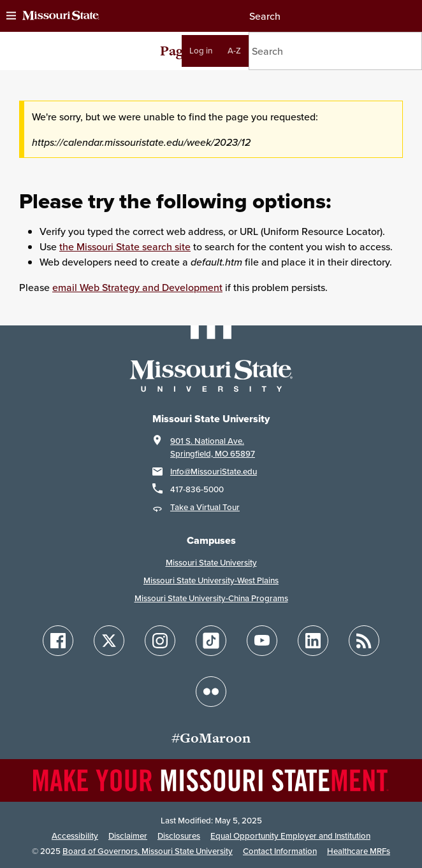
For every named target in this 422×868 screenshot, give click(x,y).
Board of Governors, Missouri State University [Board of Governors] (148, 851)
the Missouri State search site (125, 246)
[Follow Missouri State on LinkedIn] (313, 641)
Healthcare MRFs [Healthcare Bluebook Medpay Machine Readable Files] (359, 851)
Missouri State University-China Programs (211, 598)
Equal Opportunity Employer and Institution (290, 836)
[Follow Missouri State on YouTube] (262, 641)
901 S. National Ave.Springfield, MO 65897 (213, 447)
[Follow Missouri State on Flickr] (211, 692)
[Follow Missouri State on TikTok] (211, 641)
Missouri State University (211, 563)
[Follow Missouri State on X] (109, 641)
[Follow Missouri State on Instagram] (160, 641)
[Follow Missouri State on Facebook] (58, 641)
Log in (201, 51)
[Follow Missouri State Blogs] (364, 641)
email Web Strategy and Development (137, 287)
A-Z (234, 51)
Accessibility (75, 836)
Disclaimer (128, 836)
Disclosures (179, 836)
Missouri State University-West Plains (211, 580)
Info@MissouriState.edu (214, 472)
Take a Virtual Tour (205, 507)
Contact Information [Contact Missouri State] (280, 851)
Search (265, 16)
